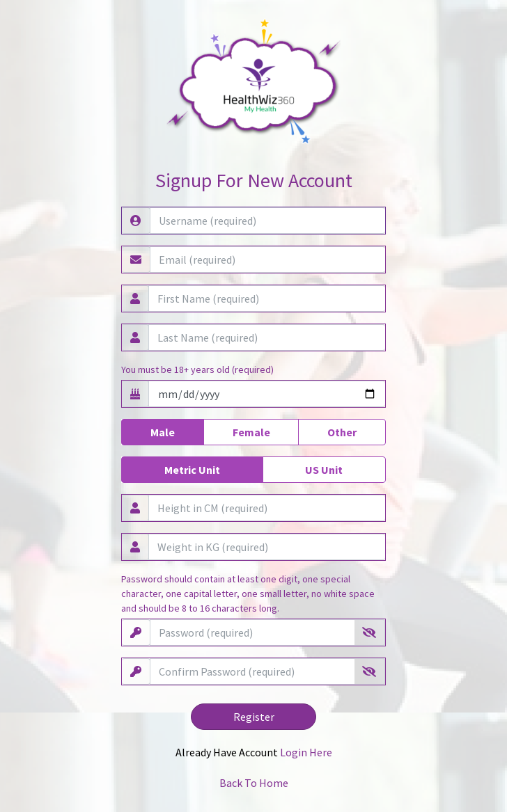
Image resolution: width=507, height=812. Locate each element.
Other (342, 431)
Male (163, 431)
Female (251, 431)
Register (254, 717)
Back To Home (254, 783)
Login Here (306, 752)
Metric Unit (192, 469)
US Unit (324, 469)
